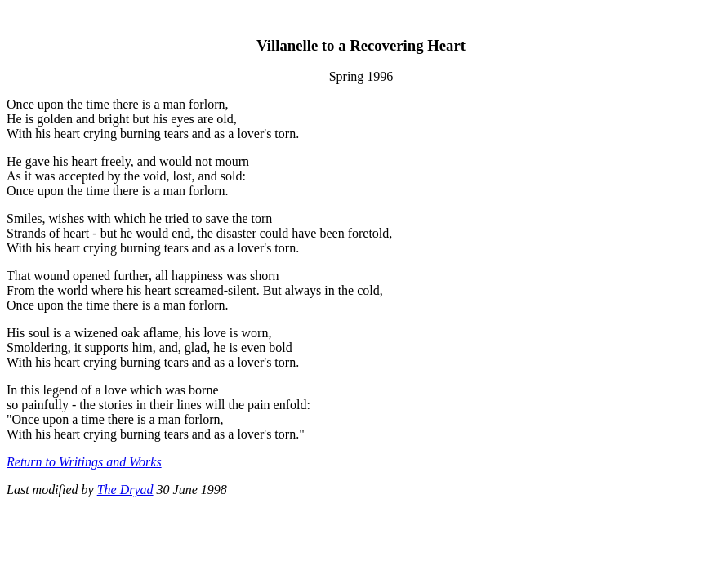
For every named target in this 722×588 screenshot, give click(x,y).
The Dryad (125, 490)
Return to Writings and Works (84, 462)
